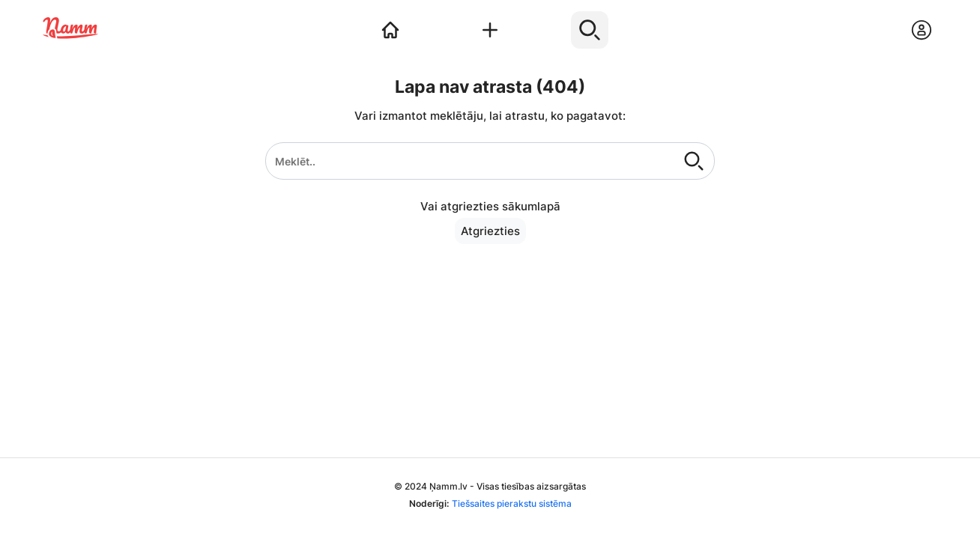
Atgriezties (490, 231)
